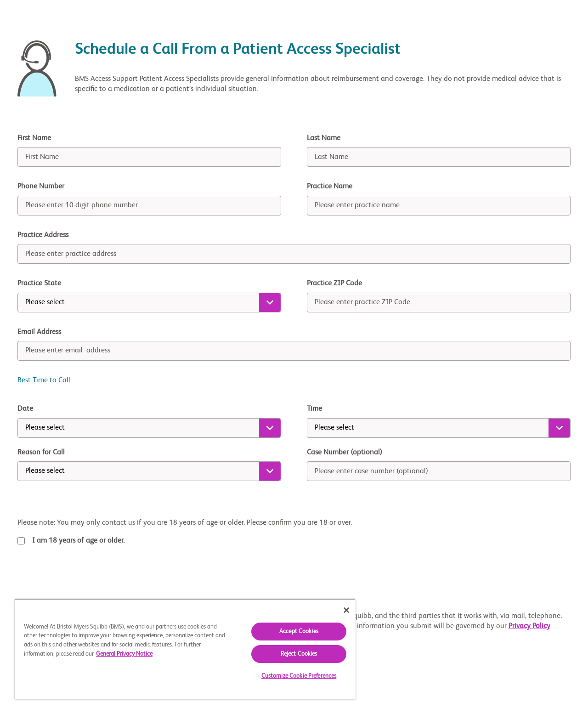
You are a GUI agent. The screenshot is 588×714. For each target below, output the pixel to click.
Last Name (324, 138)
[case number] (439, 471)
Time (314, 409)
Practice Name (330, 187)
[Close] (346, 610)
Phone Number (41, 187)
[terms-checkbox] (21, 541)
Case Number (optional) (345, 453)
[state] (149, 303)
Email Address (39, 332)
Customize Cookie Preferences (299, 676)
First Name (34, 138)
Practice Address (43, 235)
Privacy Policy (529, 626)
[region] (185, 649)
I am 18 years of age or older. (78, 541)
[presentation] (87, 578)
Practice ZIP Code (334, 283)
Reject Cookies (299, 654)
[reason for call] (149, 471)
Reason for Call (41, 453)
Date (25, 409)
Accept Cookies (299, 632)
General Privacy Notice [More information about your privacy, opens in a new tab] (124, 654)
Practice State (39, 283)
